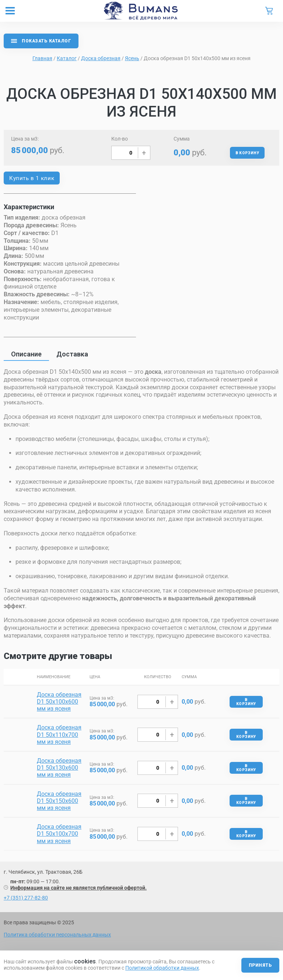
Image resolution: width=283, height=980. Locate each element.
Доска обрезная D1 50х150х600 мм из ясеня (59, 801)
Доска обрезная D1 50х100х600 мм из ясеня (59, 702)
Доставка (72, 354)
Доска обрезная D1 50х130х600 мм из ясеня (59, 768)
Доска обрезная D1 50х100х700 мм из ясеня (59, 834)
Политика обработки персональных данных (57, 935)
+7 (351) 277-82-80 (26, 898)
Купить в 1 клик (32, 178)
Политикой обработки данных (162, 968)
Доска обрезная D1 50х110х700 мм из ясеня (59, 734)
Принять (260, 965)
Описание (26, 354)
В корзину (247, 153)
